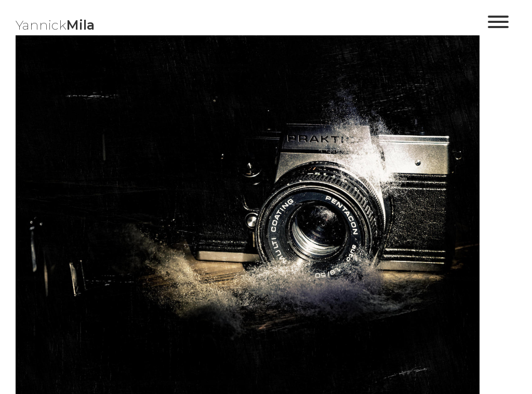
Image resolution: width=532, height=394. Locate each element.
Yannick (55, 25)
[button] (498, 26)
